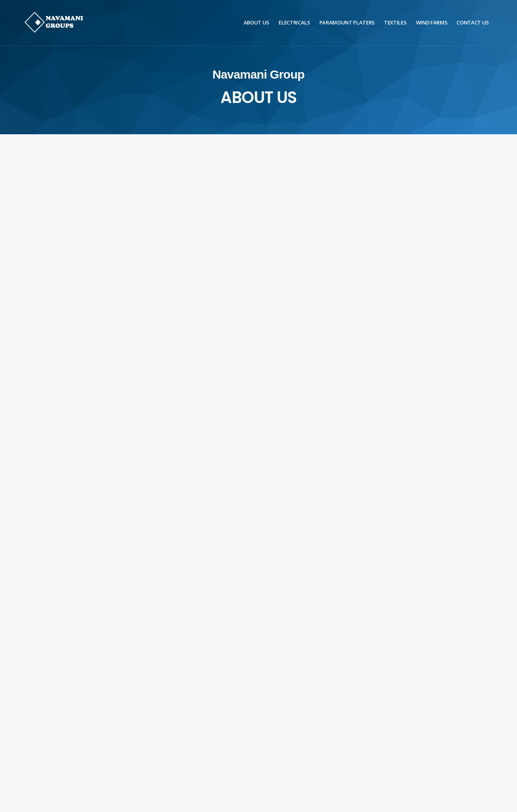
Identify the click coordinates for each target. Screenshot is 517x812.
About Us (256, 22)
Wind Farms (432, 22)
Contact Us (473, 22)
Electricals (294, 22)
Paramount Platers (347, 22)
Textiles (395, 22)
